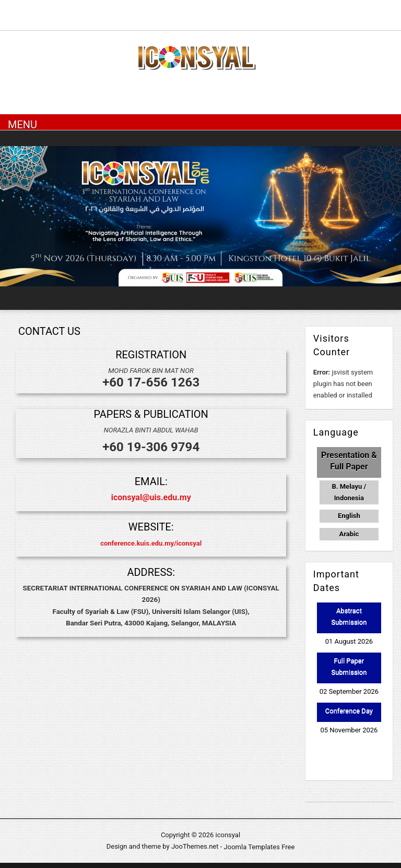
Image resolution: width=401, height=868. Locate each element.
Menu (22, 124)
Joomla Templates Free (260, 846)
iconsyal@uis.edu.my (151, 497)
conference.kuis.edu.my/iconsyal (151, 543)
